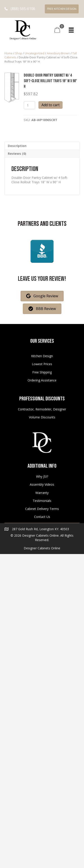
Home (9, 53)
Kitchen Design (42, 356)
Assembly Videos (42, 484)
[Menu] (71, 30)
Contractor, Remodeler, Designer (42, 409)
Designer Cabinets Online (42, 548)
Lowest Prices (42, 364)
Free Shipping (42, 372)
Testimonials (42, 501)
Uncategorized (34, 53)
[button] (20, 9)
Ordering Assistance (42, 380)
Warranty (42, 493)
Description (17, 146)
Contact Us (42, 517)
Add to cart (51, 105)
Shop (19, 53)
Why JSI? (42, 476)
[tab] (42, 146)
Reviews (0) (17, 154)
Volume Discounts (42, 417)
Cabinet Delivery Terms (42, 509)
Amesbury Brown (58, 53)
